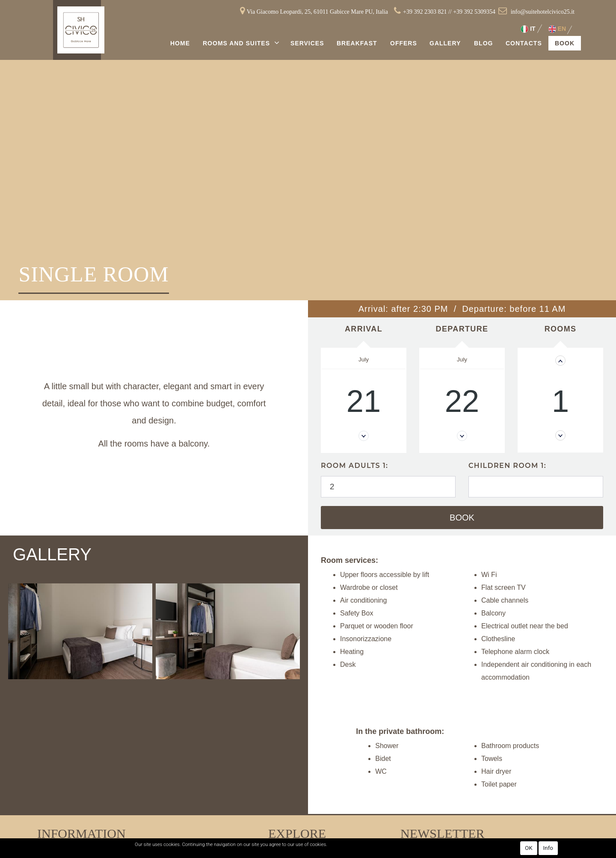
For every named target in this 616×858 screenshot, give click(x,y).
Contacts (524, 43)
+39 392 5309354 (474, 12)
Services (307, 43)
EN (557, 29)
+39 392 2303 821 (425, 12)
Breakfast (357, 43)
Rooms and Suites (237, 43)
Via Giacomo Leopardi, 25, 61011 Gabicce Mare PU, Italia (317, 12)
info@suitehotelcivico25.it (543, 12)
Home (180, 43)
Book (565, 43)
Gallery (445, 43)
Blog (483, 43)
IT (528, 29)
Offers (404, 43)
